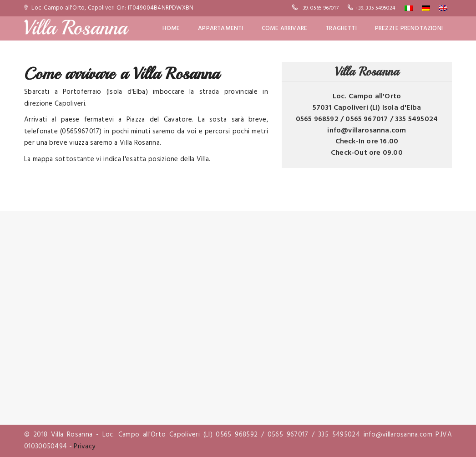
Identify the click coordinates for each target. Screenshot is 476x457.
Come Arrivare (285, 28)
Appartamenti (220, 28)
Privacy (84, 447)
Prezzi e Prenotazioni (409, 28)
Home (171, 28)
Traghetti (341, 28)
